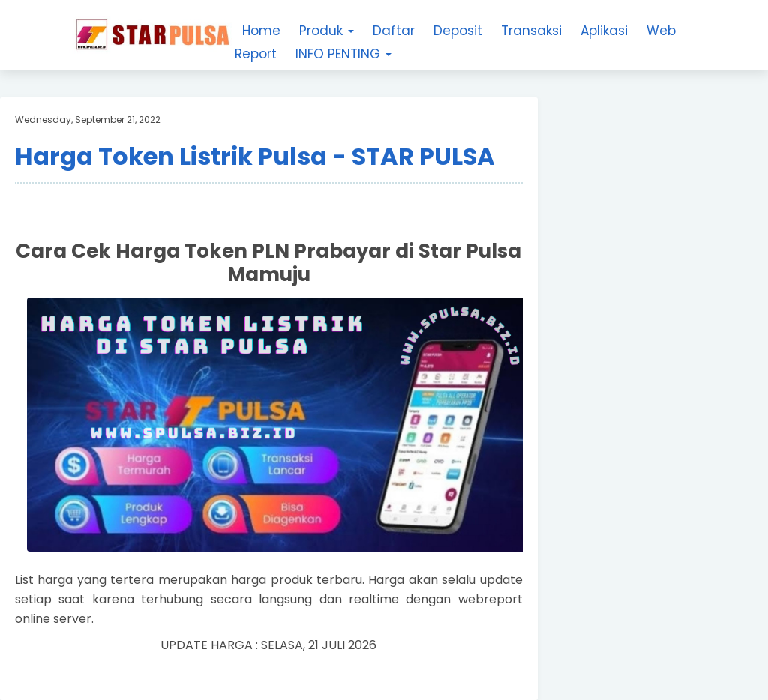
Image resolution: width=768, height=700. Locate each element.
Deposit (458, 31)
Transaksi (531, 31)
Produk (327, 31)
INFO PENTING (343, 54)
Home (261, 31)
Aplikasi (604, 31)
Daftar (394, 31)
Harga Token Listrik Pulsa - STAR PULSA (255, 156)
